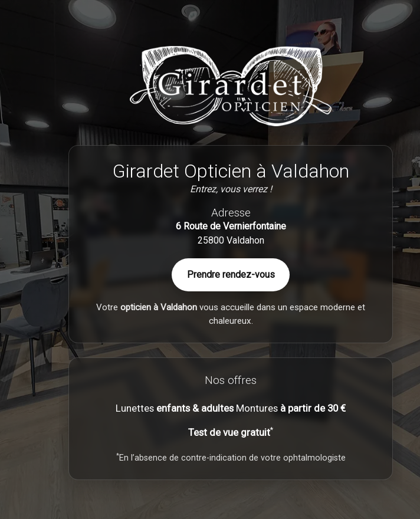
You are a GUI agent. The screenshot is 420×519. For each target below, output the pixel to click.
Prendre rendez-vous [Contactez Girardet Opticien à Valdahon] (231, 275)
